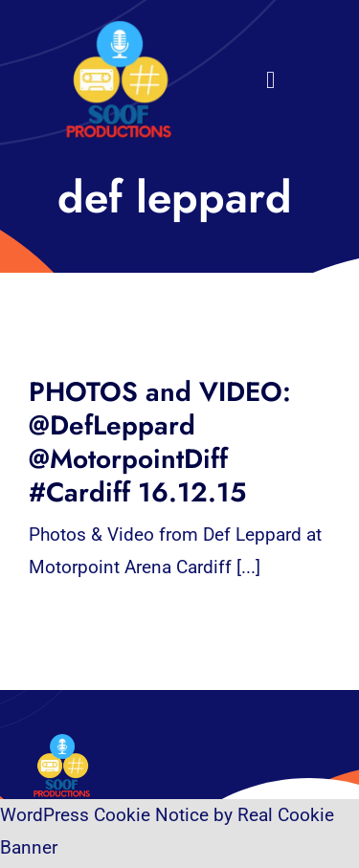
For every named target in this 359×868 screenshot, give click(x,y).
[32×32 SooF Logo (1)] (119, 28)
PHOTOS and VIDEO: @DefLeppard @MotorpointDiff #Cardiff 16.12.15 (160, 442)
